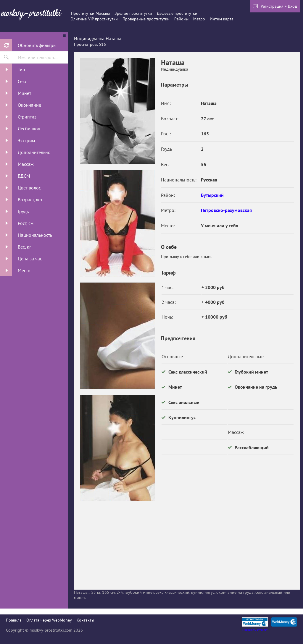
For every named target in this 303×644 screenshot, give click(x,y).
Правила (14, 620)
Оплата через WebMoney (49, 620)
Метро (199, 19)
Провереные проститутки (146, 19)
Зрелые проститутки (133, 13)
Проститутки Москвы (90, 13)
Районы (181, 19)
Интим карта (222, 19)
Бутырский (212, 195)
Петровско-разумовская (226, 210)
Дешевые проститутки (177, 13)
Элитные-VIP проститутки (94, 19)
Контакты (85, 620)
